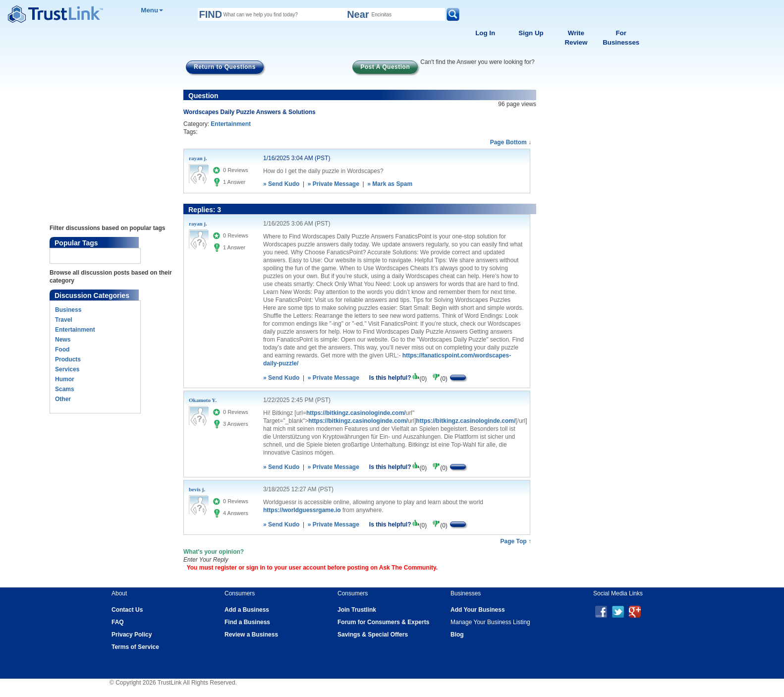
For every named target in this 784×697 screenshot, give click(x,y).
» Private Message (334, 184)
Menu (152, 10)
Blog (457, 635)
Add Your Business (478, 610)
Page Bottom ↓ (511, 142)
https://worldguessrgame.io (302, 510)
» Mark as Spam (390, 184)
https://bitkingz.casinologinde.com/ (356, 413)
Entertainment (75, 330)
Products (68, 359)
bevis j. (197, 489)
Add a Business (247, 610)
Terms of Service (135, 647)
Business (68, 310)
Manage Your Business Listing (490, 622)
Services (67, 369)
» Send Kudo (281, 184)
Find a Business (247, 622)
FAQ (118, 622)
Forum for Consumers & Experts (383, 622)
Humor (65, 379)
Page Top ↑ (516, 541)
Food (62, 349)
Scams (65, 389)
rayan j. (198, 158)
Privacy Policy (132, 635)
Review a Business (251, 635)
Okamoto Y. (203, 400)
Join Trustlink (357, 610)
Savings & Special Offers (373, 635)
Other (63, 399)
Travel (64, 320)
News (63, 340)
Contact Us (127, 610)
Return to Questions (225, 67)
